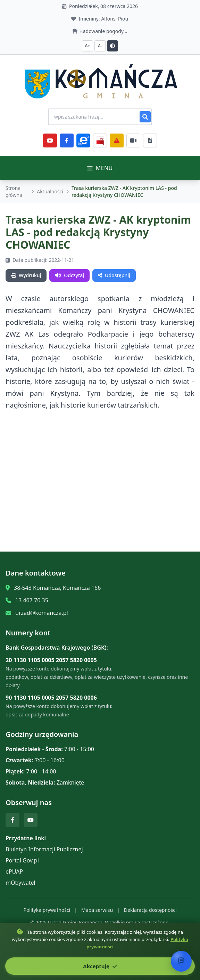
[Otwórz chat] (181, 961)
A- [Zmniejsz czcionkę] (100, 46)
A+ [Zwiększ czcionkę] (88, 46)
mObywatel (20, 883)
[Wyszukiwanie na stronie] (100, 117)
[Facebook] (67, 140)
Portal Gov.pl (22, 860)
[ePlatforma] (83, 140)
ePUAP (14, 871)
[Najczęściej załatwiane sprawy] (133, 140)
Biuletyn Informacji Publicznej (44, 849)
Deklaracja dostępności (150, 910)
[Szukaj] (145, 117)
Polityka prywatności (47, 910)
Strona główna (14, 191)
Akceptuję (100, 966)
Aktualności (50, 191)
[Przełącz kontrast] (112, 46)
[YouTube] (50, 140)
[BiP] (100, 140)
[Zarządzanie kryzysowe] (117, 140)
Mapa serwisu (97, 910)
